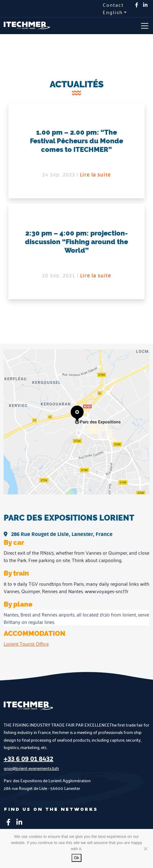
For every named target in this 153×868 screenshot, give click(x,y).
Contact (113, 5)
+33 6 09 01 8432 (29, 759)
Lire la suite (95, 175)
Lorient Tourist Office (26, 644)
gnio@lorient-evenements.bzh (31, 768)
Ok (77, 858)
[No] (145, 849)
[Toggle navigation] (145, 26)
